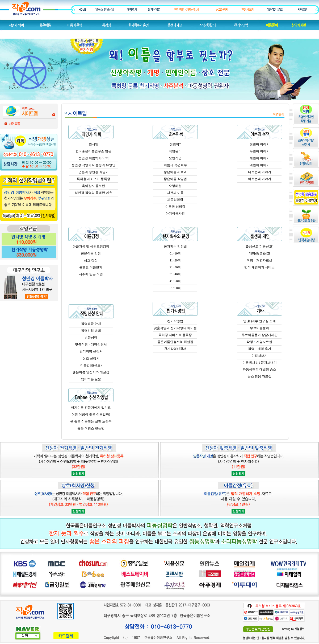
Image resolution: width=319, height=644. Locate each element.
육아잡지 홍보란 (93, 186)
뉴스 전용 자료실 (259, 376)
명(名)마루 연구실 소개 (259, 321)
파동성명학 (175, 200)
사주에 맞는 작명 (91, 274)
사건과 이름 (175, 193)
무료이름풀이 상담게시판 (260, 335)
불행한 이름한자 (91, 267)
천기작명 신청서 (91, 351)
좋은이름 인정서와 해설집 (91, 372)
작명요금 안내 (91, 324)
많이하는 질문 (91, 379)
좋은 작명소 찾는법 (91, 428)
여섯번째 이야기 (260, 179)
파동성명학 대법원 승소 (259, 370)
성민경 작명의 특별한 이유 (93, 193)
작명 (250, 260)
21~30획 (175, 267)
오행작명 (175, 158)
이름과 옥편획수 (175, 165)
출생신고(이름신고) (259, 247)
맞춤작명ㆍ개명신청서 (91, 344)
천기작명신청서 (175, 349)
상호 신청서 (91, 358)
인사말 (94, 144)
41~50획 (175, 281)
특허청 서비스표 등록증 (94, 179)
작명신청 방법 (91, 331)
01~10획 (175, 253)
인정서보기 (259, 356)
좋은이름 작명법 (175, 179)
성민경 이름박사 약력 (94, 158)
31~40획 (175, 274)
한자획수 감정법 (175, 247)
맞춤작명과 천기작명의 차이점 (175, 328)
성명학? (175, 144)
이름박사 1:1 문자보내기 (260, 363)
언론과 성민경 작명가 (94, 172)
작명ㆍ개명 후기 (260, 349)
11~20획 (175, 260)
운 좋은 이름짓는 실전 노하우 (91, 421)
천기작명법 (175, 321)
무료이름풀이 (259, 328)
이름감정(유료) (91, 365)
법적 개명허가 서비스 (259, 267)
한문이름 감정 (91, 253)
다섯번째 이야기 (260, 172)
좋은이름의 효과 (175, 172)
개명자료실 (264, 260)
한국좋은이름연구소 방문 (93, 151)
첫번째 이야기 (260, 144)
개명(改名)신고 (259, 253)
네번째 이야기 (260, 165)
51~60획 (175, 288)
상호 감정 (91, 260)
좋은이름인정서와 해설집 (175, 342)
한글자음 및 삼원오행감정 (91, 247)
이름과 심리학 (175, 207)
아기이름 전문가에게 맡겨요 (91, 408)
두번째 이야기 (260, 151)
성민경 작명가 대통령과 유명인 (93, 165)
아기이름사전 (175, 214)
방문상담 (91, 338)
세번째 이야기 (260, 158)
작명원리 (175, 151)
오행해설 (175, 186)
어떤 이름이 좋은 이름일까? (91, 415)
